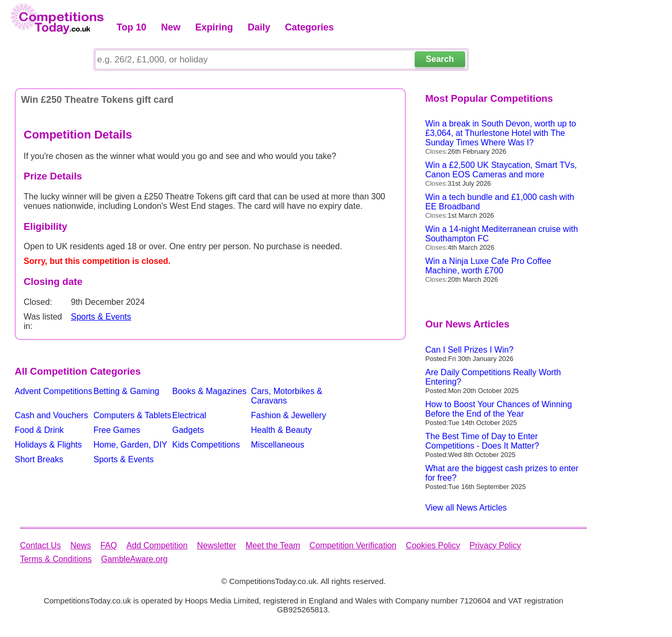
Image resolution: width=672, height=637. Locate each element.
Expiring (214, 27)
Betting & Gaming (126, 391)
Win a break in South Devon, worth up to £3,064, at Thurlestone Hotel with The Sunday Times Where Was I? (501, 133)
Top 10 (132, 27)
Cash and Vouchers (51, 415)
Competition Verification (353, 545)
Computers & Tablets (132, 415)
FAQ (109, 545)
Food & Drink (39, 430)
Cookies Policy (433, 545)
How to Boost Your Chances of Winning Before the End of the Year (498, 409)
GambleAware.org (135, 559)
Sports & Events (101, 317)
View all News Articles (466, 508)
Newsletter (216, 545)
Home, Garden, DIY (130, 445)
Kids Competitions (206, 445)
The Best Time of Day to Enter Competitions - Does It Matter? (482, 441)
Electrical (189, 415)
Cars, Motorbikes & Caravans (287, 396)
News (81, 545)
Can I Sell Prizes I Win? (469, 350)
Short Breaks (39, 459)
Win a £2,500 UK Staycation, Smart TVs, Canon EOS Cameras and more (501, 170)
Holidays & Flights (48, 445)
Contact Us (40, 545)
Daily (259, 27)
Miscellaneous (277, 445)
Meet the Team (273, 545)
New (171, 27)
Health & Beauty (281, 430)
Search (440, 59)
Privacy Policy (495, 545)
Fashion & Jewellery (288, 415)
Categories (309, 27)
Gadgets (188, 430)
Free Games (117, 430)
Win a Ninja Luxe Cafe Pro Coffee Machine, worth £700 (488, 266)
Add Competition (157, 545)
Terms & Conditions (56, 559)
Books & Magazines (209, 391)
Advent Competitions (54, 391)
